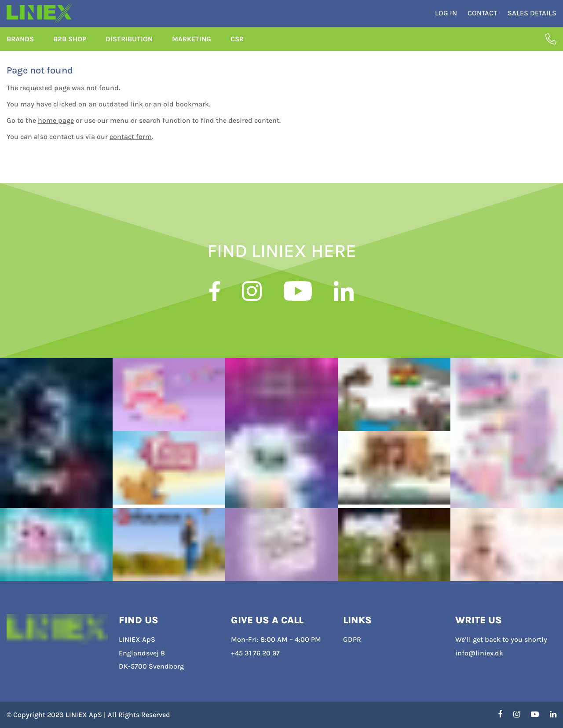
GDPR (352, 640)
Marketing (192, 47)
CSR (237, 47)
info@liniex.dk (479, 653)
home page (56, 129)
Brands (20, 47)
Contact (482, 17)
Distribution (129, 47)
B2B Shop (70, 47)
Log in (446, 17)
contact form (131, 145)
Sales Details (532, 17)
